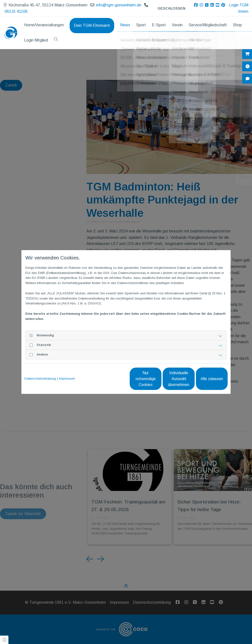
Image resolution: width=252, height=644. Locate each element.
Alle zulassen (205, 379)
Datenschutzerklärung (40, 379)
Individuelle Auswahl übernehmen (158, 379)
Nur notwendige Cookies (111, 379)
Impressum (67, 379)
